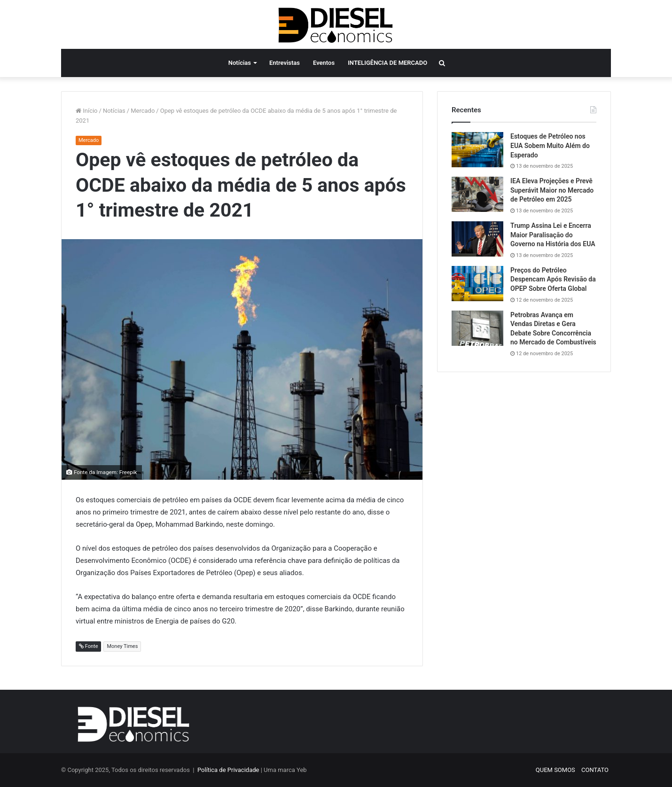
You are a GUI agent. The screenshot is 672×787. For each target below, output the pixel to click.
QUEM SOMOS (555, 770)
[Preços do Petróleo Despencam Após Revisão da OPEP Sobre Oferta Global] (477, 284)
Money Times (122, 646)
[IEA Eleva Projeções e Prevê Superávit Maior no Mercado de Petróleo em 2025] (477, 194)
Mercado (143, 111)
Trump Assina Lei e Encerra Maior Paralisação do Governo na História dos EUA (553, 235)
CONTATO (595, 770)
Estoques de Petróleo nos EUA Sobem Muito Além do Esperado (550, 145)
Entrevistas (285, 63)
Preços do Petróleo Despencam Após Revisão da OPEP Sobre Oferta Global (553, 279)
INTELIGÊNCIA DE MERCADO (387, 63)
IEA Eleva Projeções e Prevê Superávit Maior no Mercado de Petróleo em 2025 (552, 190)
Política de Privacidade (228, 770)
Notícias (240, 63)
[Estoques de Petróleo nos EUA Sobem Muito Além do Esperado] (477, 150)
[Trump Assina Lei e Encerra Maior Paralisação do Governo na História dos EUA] (477, 239)
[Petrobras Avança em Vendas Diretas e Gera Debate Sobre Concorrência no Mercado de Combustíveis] (477, 328)
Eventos (324, 63)
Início (87, 111)
